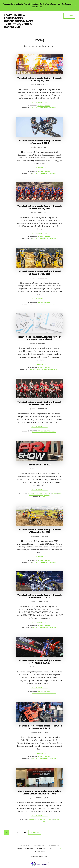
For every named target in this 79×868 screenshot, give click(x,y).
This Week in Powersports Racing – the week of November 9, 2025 (39, 662)
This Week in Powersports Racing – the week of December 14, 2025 (39, 403)
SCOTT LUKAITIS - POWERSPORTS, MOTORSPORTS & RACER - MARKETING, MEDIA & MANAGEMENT (19, 21)
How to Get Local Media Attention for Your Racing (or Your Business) (40, 338)
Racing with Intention (38, 369)
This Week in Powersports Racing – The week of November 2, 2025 (40, 727)
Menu (71, 16)
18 (26, 832)
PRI (44, 497)
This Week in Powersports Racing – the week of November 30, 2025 (39, 531)
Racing (48, 106)
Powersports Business (43, 493)
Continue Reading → (39, 103)
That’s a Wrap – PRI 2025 (40, 465)
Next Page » (35, 833)
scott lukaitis (53, 369)
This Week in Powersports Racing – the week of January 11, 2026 (39, 79)
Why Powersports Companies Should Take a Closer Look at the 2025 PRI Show (39, 792)
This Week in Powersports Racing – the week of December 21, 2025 (39, 272)
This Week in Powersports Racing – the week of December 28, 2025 (39, 207)
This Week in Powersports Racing (44, 108)
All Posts (41, 106)
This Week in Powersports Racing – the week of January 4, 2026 (39, 142)
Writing (47, 495)
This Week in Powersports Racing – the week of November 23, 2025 (39, 596)
